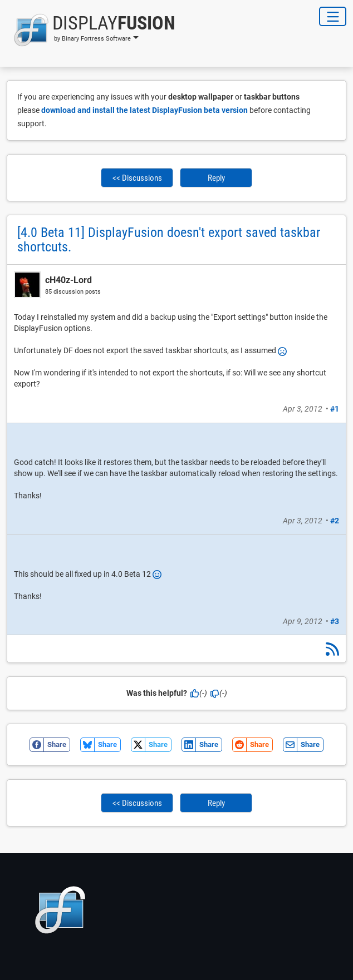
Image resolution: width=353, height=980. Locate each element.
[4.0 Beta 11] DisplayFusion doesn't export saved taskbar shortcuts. (169, 240)
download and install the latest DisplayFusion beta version (144, 110)
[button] (91, 30)
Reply (216, 178)
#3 (335, 621)
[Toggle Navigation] (333, 16)
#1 (335, 409)
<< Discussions (137, 178)
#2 (335, 521)
